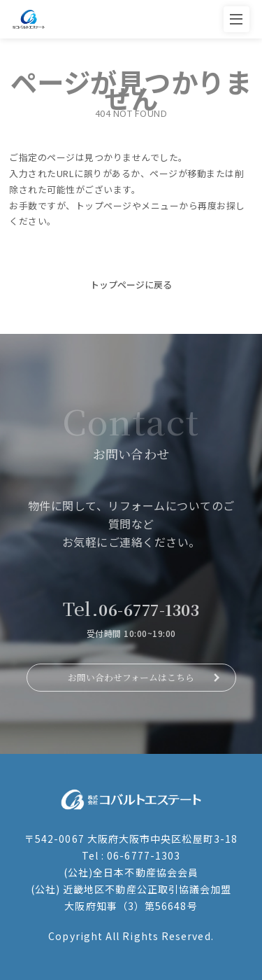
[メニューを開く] (236, 19)
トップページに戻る (131, 285)
